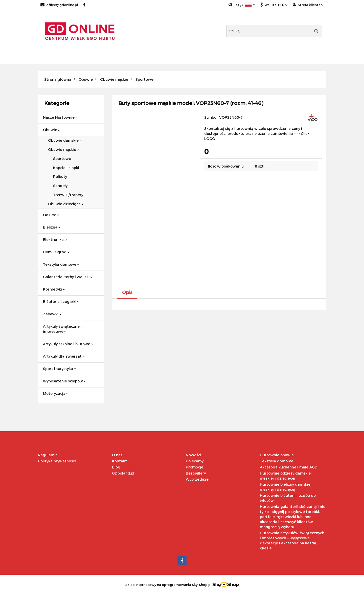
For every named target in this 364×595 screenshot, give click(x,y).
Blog (116, 467)
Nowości (194, 455)
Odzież (51, 215)
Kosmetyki (54, 289)
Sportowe (62, 159)
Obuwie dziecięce (66, 204)
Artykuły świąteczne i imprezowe (62, 329)
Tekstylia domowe (61, 264)
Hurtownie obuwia (277, 455)
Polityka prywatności (57, 461)
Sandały (60, 186)
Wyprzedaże (197, 479)
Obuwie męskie (64, 149)
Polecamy (195, 461)
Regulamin (48, 455)
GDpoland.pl (123, 473)
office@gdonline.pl (59, 5)
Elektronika (55, 240)
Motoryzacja (56, 393)
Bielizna (52, 227)
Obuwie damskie (65, 140)
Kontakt (119, 461)
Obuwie (52, 130)
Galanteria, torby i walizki (68, 277)
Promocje (195, 467)
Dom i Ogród (56, 252)
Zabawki (52, 314)
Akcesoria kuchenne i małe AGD (289, 467)
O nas (117, 455)
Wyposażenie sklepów (64, 381)
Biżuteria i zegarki (61, 302)
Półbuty (60, 177)
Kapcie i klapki (66, 168)
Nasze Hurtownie (60, 117)
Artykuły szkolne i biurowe (68, 344)
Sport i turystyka (60, 369)
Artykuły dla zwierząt (64, 356)
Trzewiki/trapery (68, 195)
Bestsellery (196, 473)
